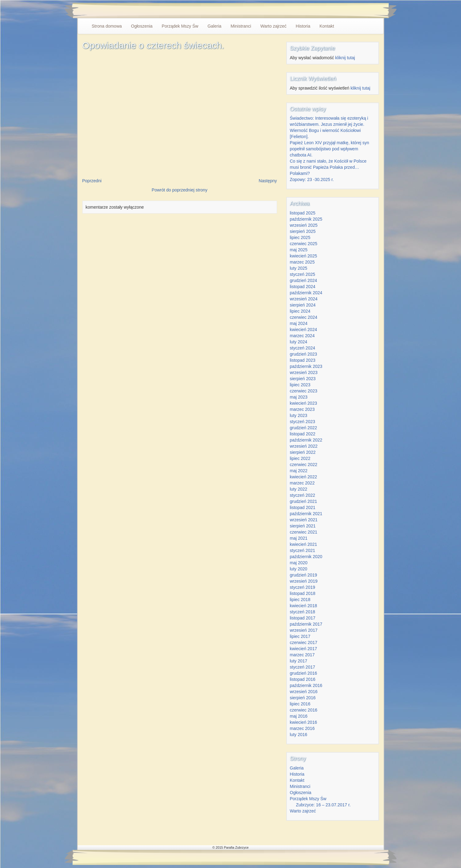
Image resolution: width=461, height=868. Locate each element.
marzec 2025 (302, 262)
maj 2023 (299, 397)
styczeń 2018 (303, 612)
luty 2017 (299, 661)
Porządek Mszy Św (180, 26)
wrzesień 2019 (304, 581)
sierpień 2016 (303, 698)
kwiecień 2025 (304, 256)
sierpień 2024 (303, 305)
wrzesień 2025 (304, 225)
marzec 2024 (302, 336)
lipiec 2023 (300, 385)
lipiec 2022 (300, 458)
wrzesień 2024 (304, 299)
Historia (303, 26)
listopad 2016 (303, 679)
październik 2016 (306, 685)
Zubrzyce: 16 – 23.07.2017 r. (323, 805)
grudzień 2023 (304, 354)
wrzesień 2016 (304, 692)
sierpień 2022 (303, 452)
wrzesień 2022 (304, 446)
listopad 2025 (303, 213)
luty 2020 (299, 569)
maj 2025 (299, 250)
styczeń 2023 (303, 422)
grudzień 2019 (304, 575)
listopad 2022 (303, 434)
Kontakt (327, 26)
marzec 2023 (302, 409)
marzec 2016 (302, 728)
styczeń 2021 (303, 550)
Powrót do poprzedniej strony (180, 190)
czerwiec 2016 (304, 710)
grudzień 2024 (304, 280)
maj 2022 (299, 471)
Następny (268, 181)
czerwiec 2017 (304, 642)
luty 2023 (299, 415)
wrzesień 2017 (304, 630)
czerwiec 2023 (304, 391)
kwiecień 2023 (304, 403)
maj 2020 (299, 563)
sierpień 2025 (303, 231)
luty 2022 (299, 489)
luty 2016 (299, 735)
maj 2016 (299, 716)
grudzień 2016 (304, 673)
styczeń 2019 (303, 587)
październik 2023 (306, 366)
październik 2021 (306, 514)
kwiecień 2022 (304, 477)
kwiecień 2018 (304, 606)
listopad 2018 (303, 593)
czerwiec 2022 (304, 465)
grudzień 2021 (304, 501)
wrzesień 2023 (304, 372)
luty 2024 (299, 342)
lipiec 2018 (300, 600)
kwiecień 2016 (304, 722)
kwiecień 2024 (304, 330)
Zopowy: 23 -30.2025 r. (312, 179)
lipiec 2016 (300, 704)
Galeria (215, 26)
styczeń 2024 (303, 348)
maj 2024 (299, 323)
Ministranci (241, 26)
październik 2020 (306, 557)
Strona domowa (107, 26)
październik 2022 (306, 440)
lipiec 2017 (300, 636)
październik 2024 (306, 293)
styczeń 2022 (303, 495)
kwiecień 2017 (304, 649)
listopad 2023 (303, 360)
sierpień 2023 (303, 379)
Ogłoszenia (142, 26)
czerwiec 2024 (304, 317)
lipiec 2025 (300, 237)
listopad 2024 (303, 287)
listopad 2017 (303, 618)
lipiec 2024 (300, 311)
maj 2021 (299, 538)
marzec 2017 (302, 655)
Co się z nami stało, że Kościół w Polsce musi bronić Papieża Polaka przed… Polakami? (328, 167)
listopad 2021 (303, 507)
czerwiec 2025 (304, 244)
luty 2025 (299, 268)
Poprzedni (92, 181)
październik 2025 (306, 219)
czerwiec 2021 (304, 532)
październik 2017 (306, 624)
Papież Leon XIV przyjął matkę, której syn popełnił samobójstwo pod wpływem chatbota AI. (330, 149)
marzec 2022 (302, 483)
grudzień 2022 (304, 428)
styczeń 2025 (303, 274)
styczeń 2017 (303, 667)
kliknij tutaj (345, 58)
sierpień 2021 (303, 526)
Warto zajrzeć (273, 26)
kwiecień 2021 (304, 544)
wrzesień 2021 (304, 520)
